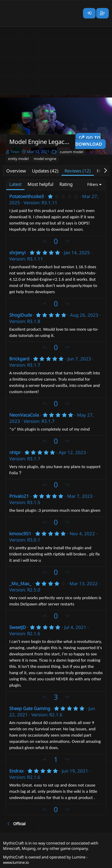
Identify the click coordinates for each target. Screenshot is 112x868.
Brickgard (19, 359)
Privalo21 (19, 496)
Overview (16, 171)
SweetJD (18, 627)
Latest (15, 184)
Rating (66, 184)
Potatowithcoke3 (27, 196)
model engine (45, 159)
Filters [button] (93, 184)
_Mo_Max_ (20, 583)
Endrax (16, 771)
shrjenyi (17, 252)
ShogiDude (21, 315)
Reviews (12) (78, 171)
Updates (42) (45, 171)
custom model (72, 152)
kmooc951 (20, 533)
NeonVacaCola (24, 415)
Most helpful (40, 184)
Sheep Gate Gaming (30, 708)
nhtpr (15, 452)
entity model (18, 159)
